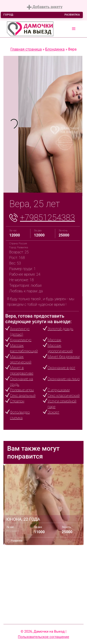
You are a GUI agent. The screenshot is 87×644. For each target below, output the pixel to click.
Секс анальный (23, 396)
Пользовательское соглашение (43, 637)
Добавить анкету (45, 7)
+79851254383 (47, 218)
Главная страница (26, 49)
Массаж (54, 340)
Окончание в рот (61, 368)
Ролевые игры (22, 390)
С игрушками (59, 390)
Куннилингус (21, 340)
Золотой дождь (60, 329)
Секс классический (64, 396)
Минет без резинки (64, 357)
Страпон (17, 401)
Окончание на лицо (64, 379)
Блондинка (55, 49)
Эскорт (53, 412)
